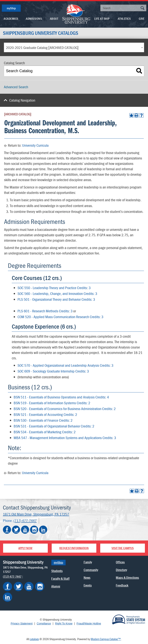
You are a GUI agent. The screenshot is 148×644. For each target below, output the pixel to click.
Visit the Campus (123, 548)
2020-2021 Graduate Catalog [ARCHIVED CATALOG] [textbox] (42, 48)
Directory (121, 570)
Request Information (74, 548)
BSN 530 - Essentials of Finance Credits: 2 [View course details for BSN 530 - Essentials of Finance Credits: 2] (43, 420)
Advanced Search (16, 87)
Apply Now (25, 548)
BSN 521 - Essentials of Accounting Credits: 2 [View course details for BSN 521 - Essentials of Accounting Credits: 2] (45, 414)
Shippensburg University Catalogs (41, 33)
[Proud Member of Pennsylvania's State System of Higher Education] (128, 619)
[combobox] (74, 47)
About (54, 19)
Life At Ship (102, 19)
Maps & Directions (127, 578)
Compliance (44, 623)
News (87, 578)
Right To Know (64, 623)
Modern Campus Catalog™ (106, 639)
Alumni (56, 586)
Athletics (124, 19)
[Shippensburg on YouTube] (29, 587)
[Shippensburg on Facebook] (8, 587)
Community (91, 570)
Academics (11, 19)
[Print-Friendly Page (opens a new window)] (136, 115)
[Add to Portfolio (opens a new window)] (131, 115)
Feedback (122, 585)
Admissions (34, 19)
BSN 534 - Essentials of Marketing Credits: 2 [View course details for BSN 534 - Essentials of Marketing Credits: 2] (45, 432)
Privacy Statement (22, 623)
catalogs (34, 639)
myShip (11, 8)
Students (57, 571)
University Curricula (35, 145)
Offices (120, 562)
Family (88, 562)
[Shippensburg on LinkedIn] (8, 597)
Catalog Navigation (22, 100)
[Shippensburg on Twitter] (18, 587)
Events (88, 585)
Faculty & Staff (60, 578)
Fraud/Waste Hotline (89, 623)
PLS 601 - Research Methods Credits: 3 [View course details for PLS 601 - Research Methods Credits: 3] (45, 311)
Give (142, 19)
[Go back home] (76, 14)
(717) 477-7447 (25, 521)
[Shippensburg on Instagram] (40, 587)
